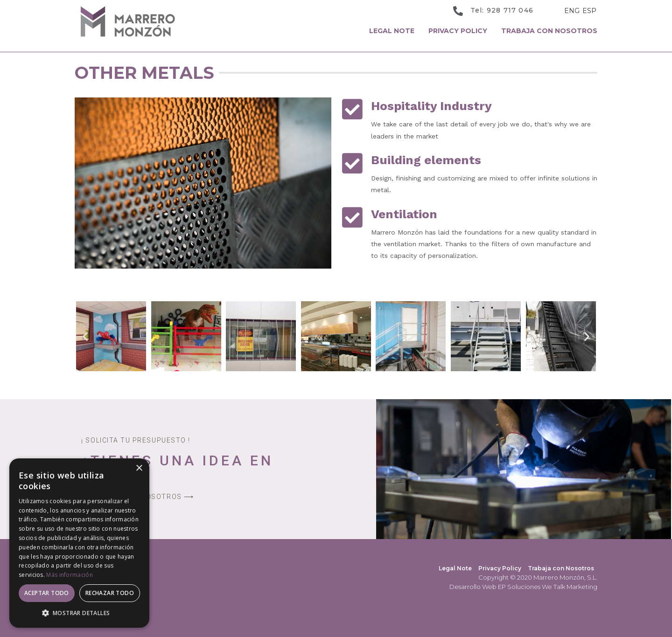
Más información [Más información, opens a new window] (70, 575)
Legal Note (392, 31)
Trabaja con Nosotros (549, 31)
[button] (85, 336)
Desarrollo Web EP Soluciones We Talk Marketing (523, 587)
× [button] (139, 468)
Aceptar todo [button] (47, 593)
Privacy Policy (458, 31)
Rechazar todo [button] (110, 593)
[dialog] (79, 543)
